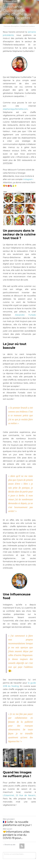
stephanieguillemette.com (15, 109)
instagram (28, 179)
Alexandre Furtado (26, 315)
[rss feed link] (22, 843)
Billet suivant (8, 826)
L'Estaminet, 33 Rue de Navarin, (20, 792)
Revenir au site (10, 2)
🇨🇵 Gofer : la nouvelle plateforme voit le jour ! (17, 820)
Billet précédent (9, 816)
